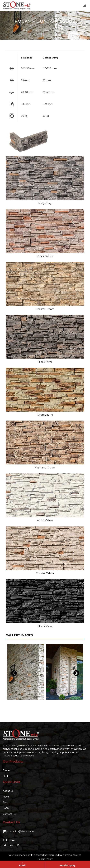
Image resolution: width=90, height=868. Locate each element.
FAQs (6, 808)
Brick (6, 776)
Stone (36, 30)
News (6, 797)
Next (75, 672)
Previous (12, 672)
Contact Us (9, 814)
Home (26, 30)
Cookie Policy (45, 859)
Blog (6, 802)
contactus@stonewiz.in (21, 831)
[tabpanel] (25, 672)
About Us (8, 791)
